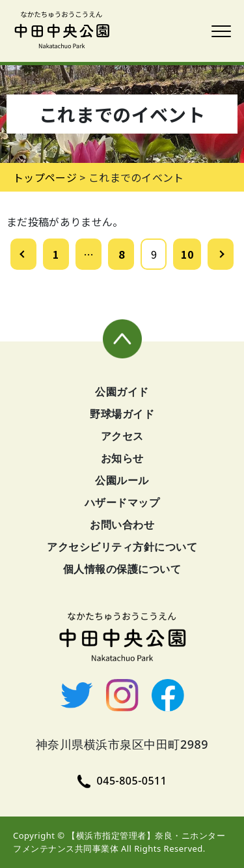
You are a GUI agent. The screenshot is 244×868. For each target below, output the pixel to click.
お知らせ (122, 458)
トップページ (45, 177)
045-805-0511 (122, 781)
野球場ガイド (122, 414)
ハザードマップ (122, 502)
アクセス (122, 436)
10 (187, 254)
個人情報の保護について (122, 569)
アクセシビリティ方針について (122, 547)
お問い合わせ (122, 525)
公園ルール (122, 480)
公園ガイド (122, 392)
